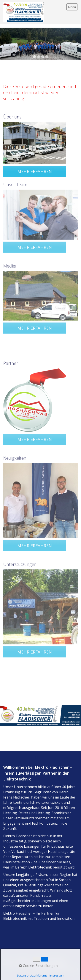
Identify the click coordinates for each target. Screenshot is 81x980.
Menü (72, 7)
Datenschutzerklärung (50, 959)
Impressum (23, 959)
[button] (35, 171)
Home (8, 959)
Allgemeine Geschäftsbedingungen (42, 964)
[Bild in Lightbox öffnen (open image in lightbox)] (35, 142)
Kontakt (9, 964)
